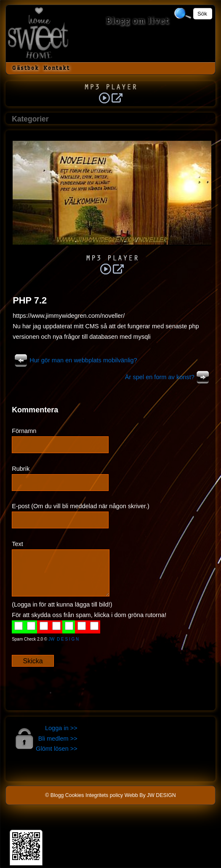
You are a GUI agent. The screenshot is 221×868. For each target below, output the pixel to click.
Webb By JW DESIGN (150, 795)
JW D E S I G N (64, 639)
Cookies (75, 795)
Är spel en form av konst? (168, 377)
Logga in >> (61, 728)
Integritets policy (104, 795)
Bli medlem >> (58, 739)
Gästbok (26, 68)
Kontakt (57, 68)
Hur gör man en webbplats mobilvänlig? (75, 360)
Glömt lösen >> (57, 749)
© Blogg (54, 795)
